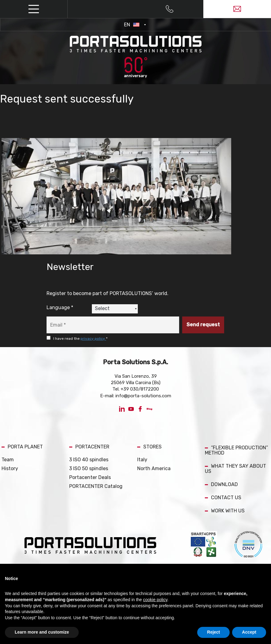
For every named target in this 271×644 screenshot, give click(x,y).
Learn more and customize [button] (42, 632)
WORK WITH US (225, 511)
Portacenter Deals (90, 477)
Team (8, 460)
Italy (142, 460)
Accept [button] (249, 632)
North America (154, 468)
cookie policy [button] (155, 600)
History (10, 468)
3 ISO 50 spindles (89, 468)
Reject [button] (213, 632)
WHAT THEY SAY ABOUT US (235, 469)
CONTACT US (223, 498)
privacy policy (93, 339)
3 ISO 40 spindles (89, 460)
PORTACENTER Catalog (96, 486)
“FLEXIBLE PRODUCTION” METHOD (236, 450)
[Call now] (169, 9)
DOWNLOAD (221, 484)
